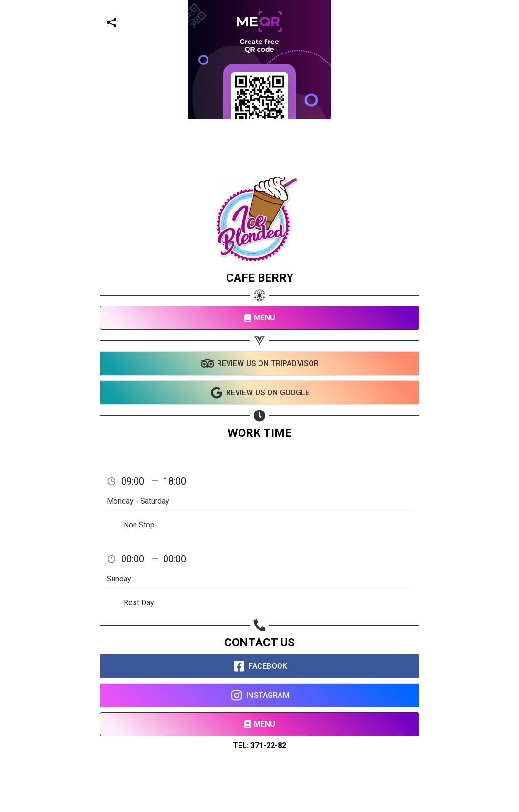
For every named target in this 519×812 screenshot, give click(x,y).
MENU (260, 318)
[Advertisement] (256, 67)
